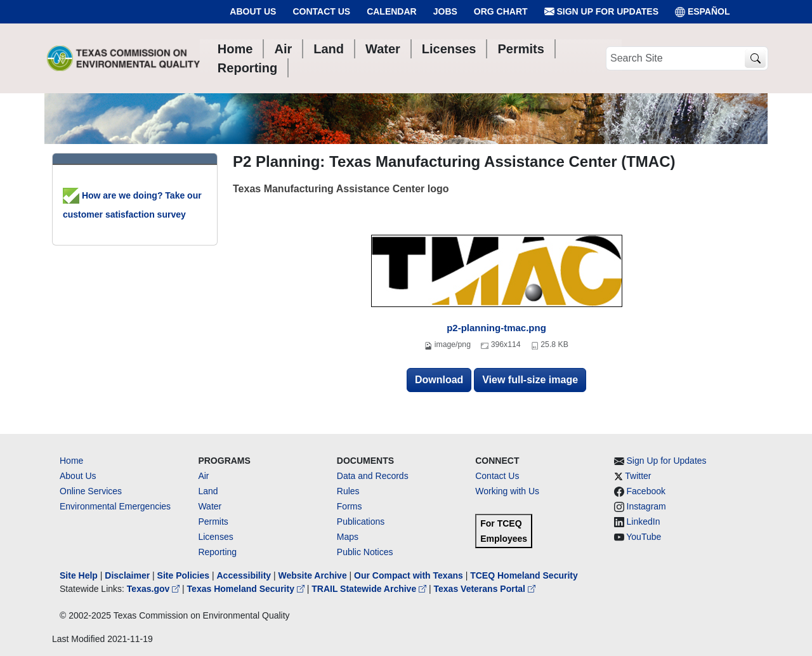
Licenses (215, 537)
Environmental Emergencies (115, 506)
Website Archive (313, 575)
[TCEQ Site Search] (755, 59)
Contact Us (321, 11)
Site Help (79, 575)
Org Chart (501, 11)
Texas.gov (154, 589)
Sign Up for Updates (601, 12)
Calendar (392, 11)
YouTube (644, 537)
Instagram (646, 506)
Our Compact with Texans (409, 575)
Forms (350, 506)
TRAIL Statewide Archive (370, 589)
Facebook (646, 491)
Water (210, 506)
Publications (361, 522)
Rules (348, 491)
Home (71, 461)
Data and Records (373, 476)
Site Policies (183, 575)
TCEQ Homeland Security (524, 575)
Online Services (91, 491)
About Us (253, 11)
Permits (213, 522)
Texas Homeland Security (247, 589)
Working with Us (507, 491)
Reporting (217, 552)
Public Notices (365, 552)
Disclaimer (127, 575)
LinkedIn (644, 522)
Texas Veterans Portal (485, 589)
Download (439, 380)
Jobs (445, 11)
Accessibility (245, 575)
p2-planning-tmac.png (496, 328)
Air (203, 476)
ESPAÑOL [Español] (703, 12)
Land (208, 491)
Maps (348, 537)
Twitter (638, 476)
